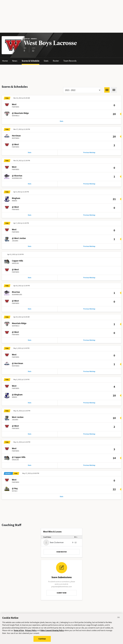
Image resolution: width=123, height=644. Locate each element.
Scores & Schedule (31, 61)
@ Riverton (17, 176)
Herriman (16, 136)
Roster (56, 61)
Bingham (16, 198)
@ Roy (15, 488)
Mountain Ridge (19, 323)
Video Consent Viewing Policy (52, 632)
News (15, 61)
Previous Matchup (89, 153)
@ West (15, 144)
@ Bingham (17, 395)
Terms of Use (19, 632)
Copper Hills (18, 261)
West (14, 104)
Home (5, 61)
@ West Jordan (19, 238)
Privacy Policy (31, 632)
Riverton (16, 292)
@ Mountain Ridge (20, 113)
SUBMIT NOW (62, 593)
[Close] (119, 619)
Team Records (70, 61)
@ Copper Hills (19, 457)
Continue (42, 640)
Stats (46, 61)
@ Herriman (18, 363)
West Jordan (18, 417)
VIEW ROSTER (61, 552)
